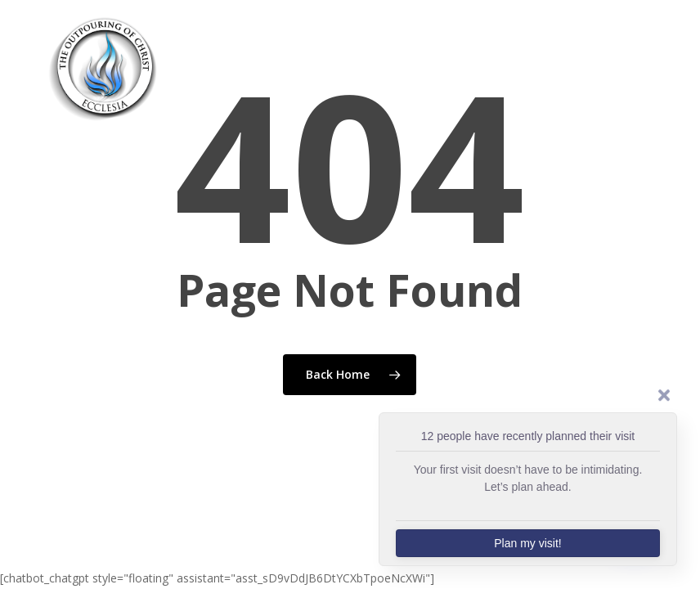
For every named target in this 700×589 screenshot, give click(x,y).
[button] (668, 67)
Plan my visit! (527, 543)
